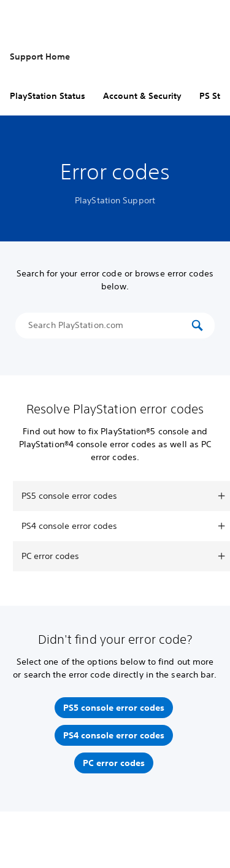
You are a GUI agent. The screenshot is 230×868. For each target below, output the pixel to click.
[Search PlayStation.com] (109, 326)
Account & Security (142, 96)
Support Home (40, 57)
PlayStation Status (48, 96)
